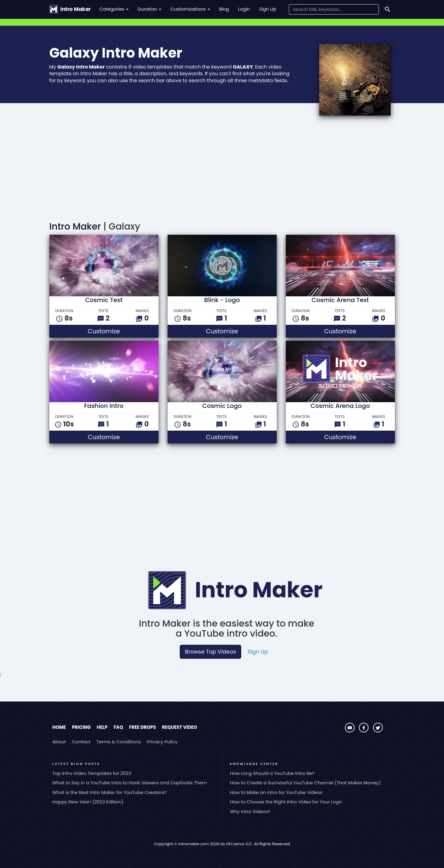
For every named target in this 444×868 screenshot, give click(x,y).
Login (244, 9)
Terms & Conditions (119, 742)
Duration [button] (149, 9)
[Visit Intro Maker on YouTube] (350, 731)
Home (59, 727)
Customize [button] (122, 331)
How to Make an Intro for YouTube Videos (276, 792)
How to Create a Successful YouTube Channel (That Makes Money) (305, 783)
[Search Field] (334, 9)
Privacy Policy (162, 742)
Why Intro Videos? (250, 811)
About (59, 742)
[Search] (388, 9)
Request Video (179, 727)
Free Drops (142, 727)
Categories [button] (114, 9)
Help (102, 727)
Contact (81, 742)
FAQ (118, 727)
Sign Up (268, 9)
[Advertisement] (222, 170)
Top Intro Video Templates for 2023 (92, 773)
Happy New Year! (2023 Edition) (88, 802)
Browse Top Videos (210, 652)
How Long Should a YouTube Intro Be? (272, 773)
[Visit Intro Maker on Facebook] (364, 731)
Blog (224, 9)
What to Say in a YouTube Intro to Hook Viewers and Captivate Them (130, 783)
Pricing (81, 727)
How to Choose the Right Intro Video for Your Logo (286, 802)
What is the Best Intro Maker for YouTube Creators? (110, 792)
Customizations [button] (190, 9)
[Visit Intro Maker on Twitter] (378, 731)
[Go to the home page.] (70, 9)
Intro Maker (75, 227)
